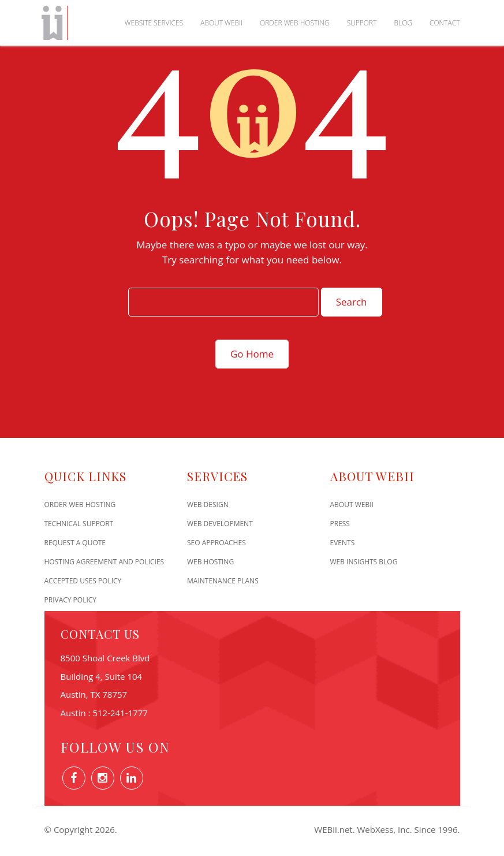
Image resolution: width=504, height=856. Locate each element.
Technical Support (79, 524)
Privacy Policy (71, 600)
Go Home (252, 354)
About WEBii (221, 23)
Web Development (220, 524)
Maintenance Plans (223, 581)
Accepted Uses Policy (83, 581)
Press (340, 524)
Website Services (154, 23)
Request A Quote (75, 543)
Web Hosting (210, 562)
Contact (445, 23)
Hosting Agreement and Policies (104, 562)
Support (362, 23)
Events (343, 543)
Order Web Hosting (295, 23)
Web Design (208, 505)
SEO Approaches (216, 543)
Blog (403, 23)
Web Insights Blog (364, 562)
